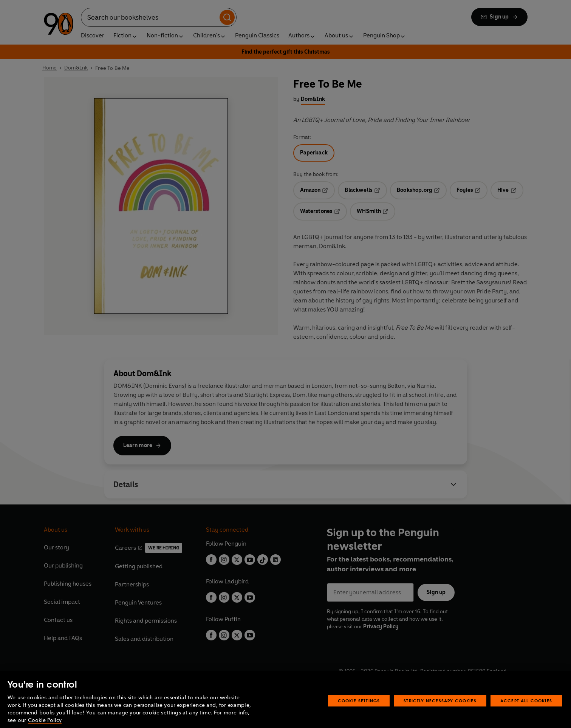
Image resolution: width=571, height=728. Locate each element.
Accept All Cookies (526, 712)
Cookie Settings (359, 712)
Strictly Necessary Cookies (440, 712)
